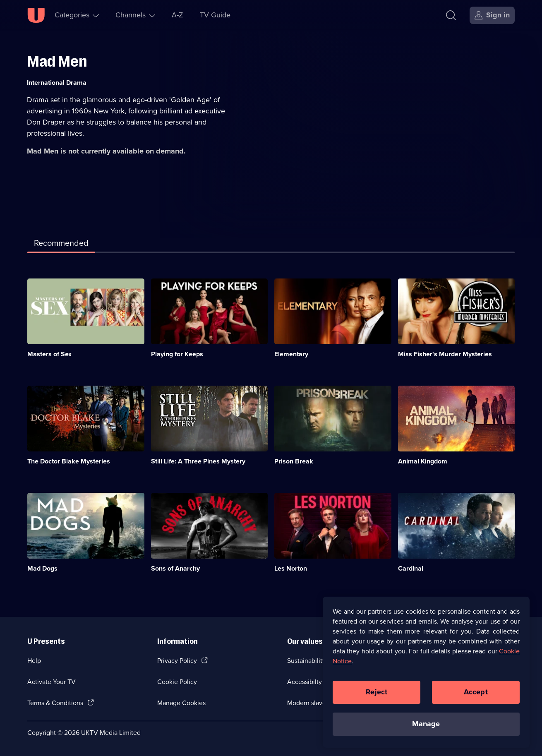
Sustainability (306, 661)
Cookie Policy (177, 682)
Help (34, 661)
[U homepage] (36, 15)
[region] (426, 674)
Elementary (291, 354)
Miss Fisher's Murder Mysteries (445, 354)
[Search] (453, 15)
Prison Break (294, 461)
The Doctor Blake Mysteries (69, 461)
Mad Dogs (42, 568)
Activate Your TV (52, 682)
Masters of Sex (49, 354)
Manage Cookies (181, 703)
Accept (476, 694)
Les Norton (291, 568)
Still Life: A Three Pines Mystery (198, 461)
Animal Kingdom (423, 461)
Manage (426, 726)
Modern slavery (309, 703)
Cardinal (411, 568)
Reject (377, 694)
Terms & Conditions (55, 703)
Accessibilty (305, 682)
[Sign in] (492, 15)
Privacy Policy (177, 661)
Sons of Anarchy (175, 568)
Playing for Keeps (177, 354)
